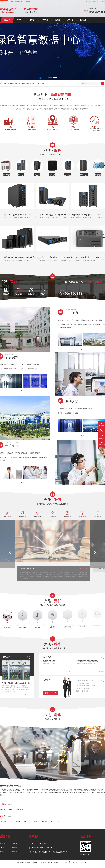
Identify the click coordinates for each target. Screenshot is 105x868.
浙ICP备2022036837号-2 (61, 862)
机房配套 (58, 20)
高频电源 (29, 83)
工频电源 (23, 83)
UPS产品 (45, 20)
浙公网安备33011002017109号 (79, 862)
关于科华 (88, 1)
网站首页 (7, 20)
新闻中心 (70, 20)
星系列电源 (11, 83)
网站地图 (102, 1)
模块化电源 (41, 83)
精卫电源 (17, 83)
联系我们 (95, 1)
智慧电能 (32, 20)
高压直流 (34, 83)
